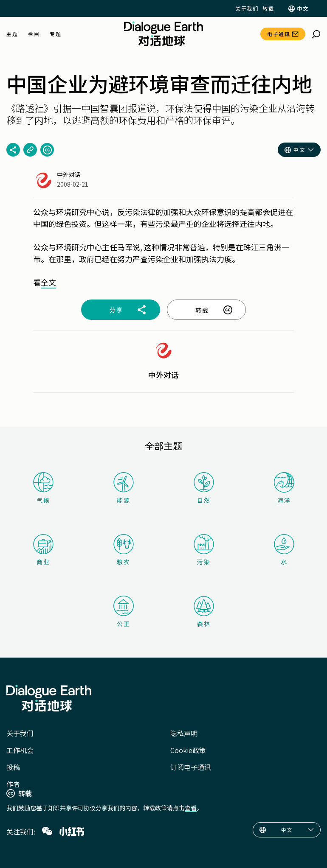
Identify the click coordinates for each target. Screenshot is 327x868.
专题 (55, 34)
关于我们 (247, 8)
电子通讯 (279, 34)
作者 (13, 784)
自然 (204, 488)
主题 (12, 34)
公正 (124, 612)
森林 (204, 612)
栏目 (34, 34)
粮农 (124, 550)
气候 (43, 488)
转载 (268, 8)
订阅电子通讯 (191, 767)
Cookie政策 (188, 750)
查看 (191, 808)
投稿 (13, 767)
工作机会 (20, 750)
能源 (124, 488)
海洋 (284, 488)
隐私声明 (184, 733)
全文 (48, 282)
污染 (204, 550)
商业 (43, 550)
